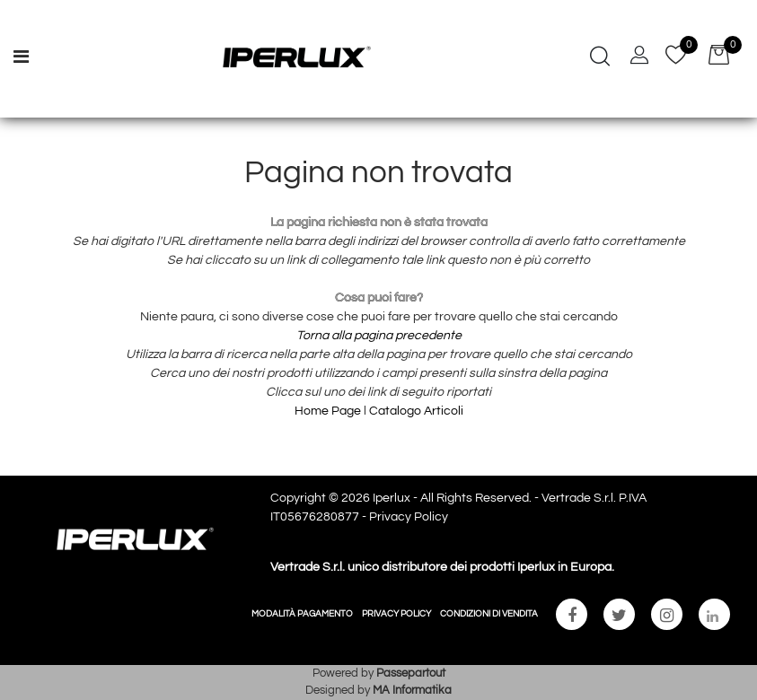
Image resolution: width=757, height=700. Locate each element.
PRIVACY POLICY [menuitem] (396, 614)
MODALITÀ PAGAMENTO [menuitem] (302, 614)
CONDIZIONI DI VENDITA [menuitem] (489, 614)
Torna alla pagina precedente (379, 336)
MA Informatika (412, 690)
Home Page (329, 411)
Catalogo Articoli (416, 411)
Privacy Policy (409, 517)
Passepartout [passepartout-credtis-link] (411, 673)
